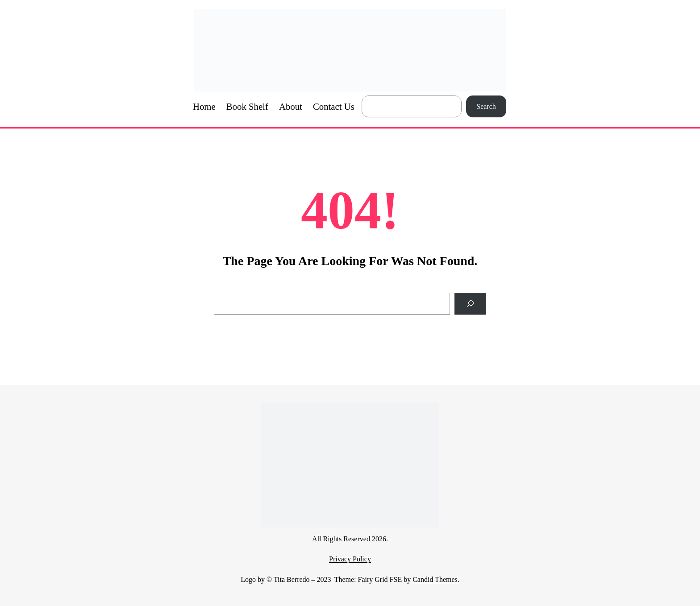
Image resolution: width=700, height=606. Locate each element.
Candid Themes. (436, 579)
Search (486, 106)
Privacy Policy (350, 559)
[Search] (470, 304)
